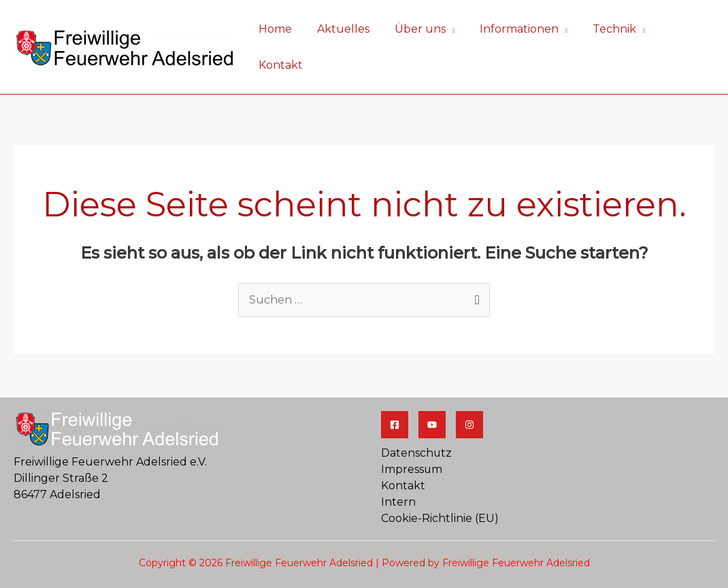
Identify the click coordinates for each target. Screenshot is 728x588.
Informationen (514, 30)
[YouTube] (432, 390)
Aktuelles (345, 30)
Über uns (418, 30)
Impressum (412, 435)
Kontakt (681, 30)
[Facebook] (395, 390)
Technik (606, 30)
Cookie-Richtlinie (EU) (440, 484)
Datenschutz (417, 418)
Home (280, 30)
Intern (398, 467)
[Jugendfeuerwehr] (469, 390)
